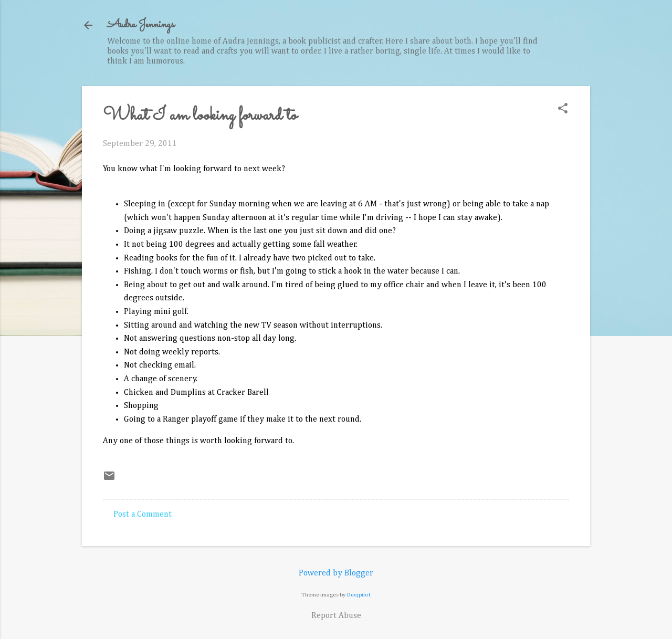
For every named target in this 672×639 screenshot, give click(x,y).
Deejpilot (359, 595)
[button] (563, 109)
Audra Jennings (141, 25)
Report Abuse (336, 616)
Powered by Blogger (336, 573)
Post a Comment (143, 515)
